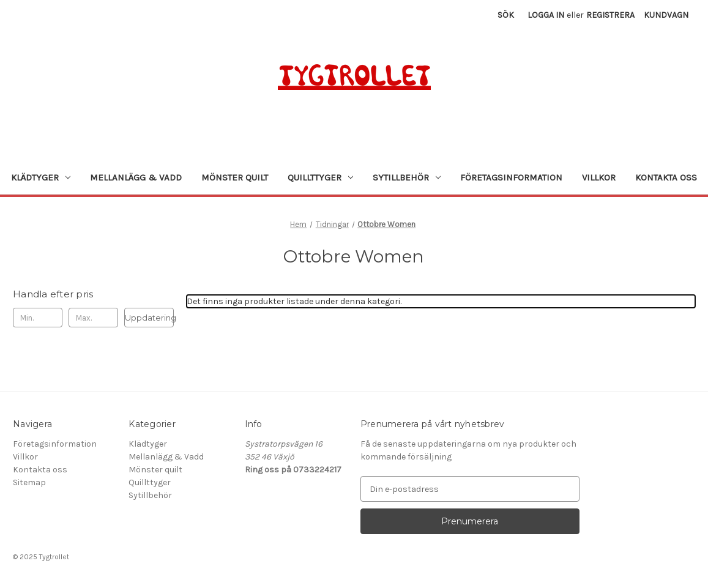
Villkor (599, 177)
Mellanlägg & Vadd (136, 177)
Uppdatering (149, 318)
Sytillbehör (407, 177)
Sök (506, 15)
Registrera (610, 15)
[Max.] (93, 318)
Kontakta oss (666, 177)
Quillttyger (320, 177)
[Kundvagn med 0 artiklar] (666, 15)
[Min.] (38, 318)
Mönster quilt (235, 177)
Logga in (546, 15)
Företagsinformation (511, 177)
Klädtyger (41, 177)
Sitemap (29, 482)
